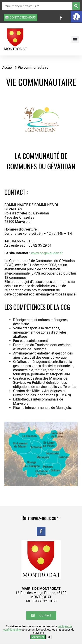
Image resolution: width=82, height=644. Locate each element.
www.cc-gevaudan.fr (47, 253)
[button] (76, 17)
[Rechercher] (76, 6)
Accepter (38, 637)
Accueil (8, 67)
